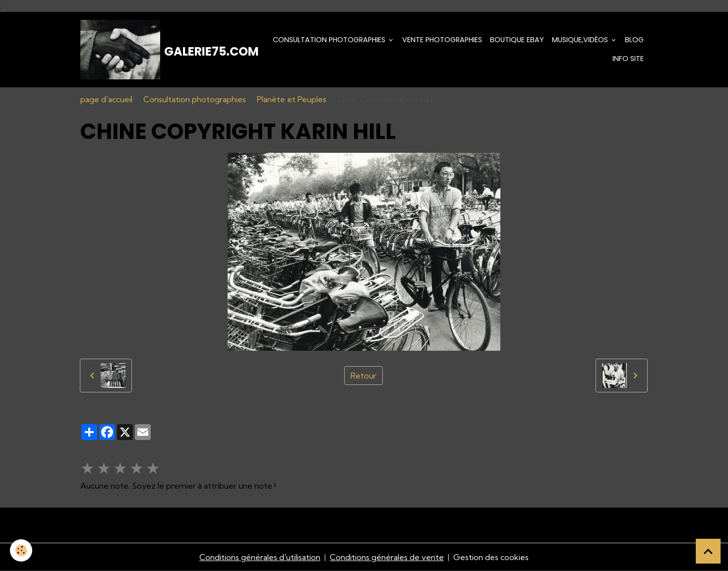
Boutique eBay (517, 40)
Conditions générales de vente (387, 557)
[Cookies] (21, 550)
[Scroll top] (708, 551)
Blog (634, 40)
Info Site (628, 59)
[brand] (164, 50)
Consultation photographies (330, 40)
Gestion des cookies (491, 557)
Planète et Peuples (292, 99)
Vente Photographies (442, 40)
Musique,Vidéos (581, 40)
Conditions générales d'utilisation (260, 557)
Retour (364, 376)
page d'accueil (106, 99)
